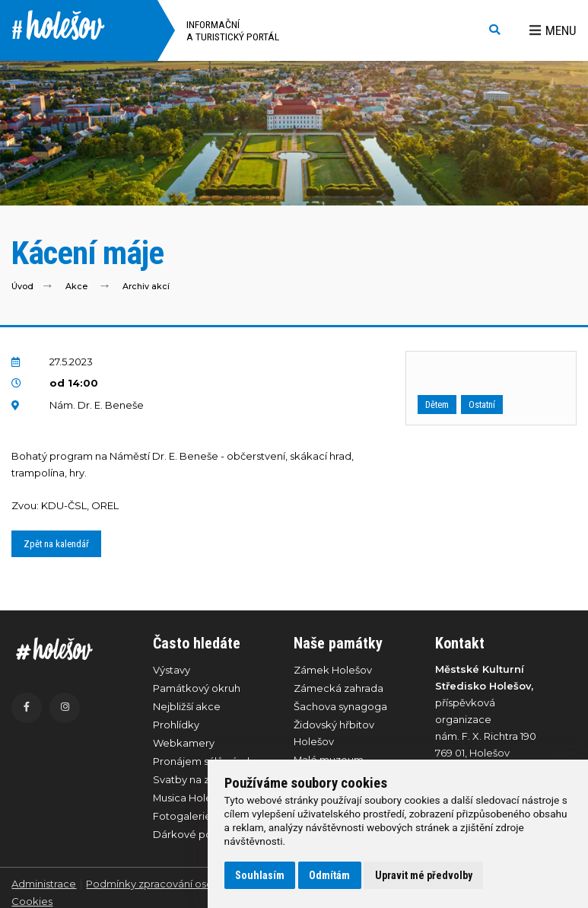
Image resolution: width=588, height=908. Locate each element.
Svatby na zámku (195, 779)
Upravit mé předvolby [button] (424, 875)
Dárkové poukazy (197, 834)
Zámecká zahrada (338, 688)
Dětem (437, 405)
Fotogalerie (182, 816)
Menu (553, 30)
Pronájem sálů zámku (206, 761)
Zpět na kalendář (56, 544)
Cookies (32, 901)
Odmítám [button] (329, 875)
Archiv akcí (146, 287)
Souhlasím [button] (260, 875)
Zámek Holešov (333, 670)
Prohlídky (176, 725)
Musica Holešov (191, 798)
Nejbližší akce (187, 706)
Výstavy (172, 670)
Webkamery (184, 743)
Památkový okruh (197, 688)
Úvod (22, 287)
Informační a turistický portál (233, 30)
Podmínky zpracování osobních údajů (178, 884)
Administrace (44, 884)
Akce (76, 287)
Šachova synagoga (340, 706)
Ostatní (482, 405)
